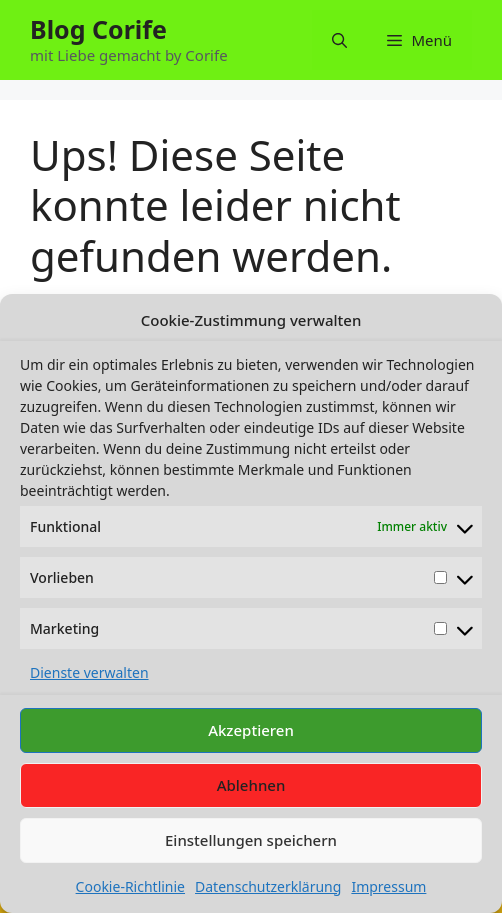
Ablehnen (251, 785)
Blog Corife (98, 29)
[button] (339, 40)
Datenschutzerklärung (268, 886)
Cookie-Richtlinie (130, 886)
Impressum (388, 886)
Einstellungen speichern (251, 840)
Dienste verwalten (89, 672)
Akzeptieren (251, 730)
